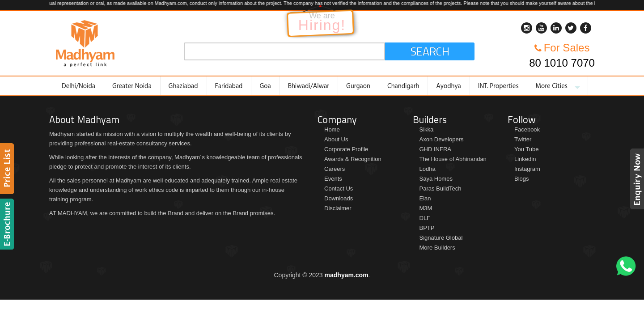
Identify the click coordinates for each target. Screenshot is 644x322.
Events (333, 179)
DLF (425, 218)
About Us (336, 139)
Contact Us (339, 189)
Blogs (522, 179)
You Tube (526, 149)
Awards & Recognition (353, 159)
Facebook (527, 129)
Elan (425, 198)
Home (332, 129)
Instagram (527, 169)
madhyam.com (347, 275)
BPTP (427, 228)
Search (430, 51)
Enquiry (636, 179)
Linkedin (525, 159)
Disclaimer (338, 208)
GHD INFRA (436, 149)
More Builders (437, 248)
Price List (8, 169)
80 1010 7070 (562, 63)
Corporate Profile (346, 149)
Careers (335, 169)
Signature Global (441, 238)
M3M (426, 208)
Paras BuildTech (441, 189)
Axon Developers (442, 139)
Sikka (427, 129)
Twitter (523, 139)
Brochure (8, 224)
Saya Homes (436, 179)
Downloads (339, 198)
